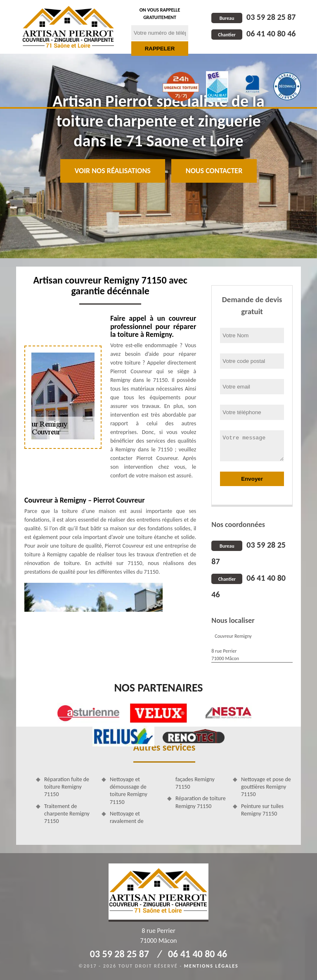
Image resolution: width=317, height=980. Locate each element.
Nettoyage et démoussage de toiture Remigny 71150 (129, 791)
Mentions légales (211, 966)
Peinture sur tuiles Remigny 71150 (262, 810)
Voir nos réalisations (113, 171)
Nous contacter (214, 171)
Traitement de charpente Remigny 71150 (67, 814)
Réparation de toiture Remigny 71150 (201, 802)
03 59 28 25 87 (253, 17)
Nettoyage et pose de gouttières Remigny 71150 (266, 787)
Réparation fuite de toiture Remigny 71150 (67, 787)
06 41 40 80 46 (253, 33)
